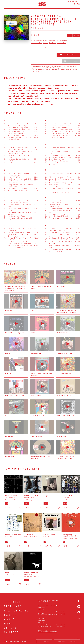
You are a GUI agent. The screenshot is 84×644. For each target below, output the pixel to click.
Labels (11, 615)
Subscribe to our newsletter (48, 631)
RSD (32, 41)
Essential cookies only (67, 641)
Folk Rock (52, 43)
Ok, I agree (44, 641)
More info (24, 641)
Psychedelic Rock (36, 43)
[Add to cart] (20, 508)
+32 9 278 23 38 (43, 602)
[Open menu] (6, 4)
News (9, 623)
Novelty (46, 43)
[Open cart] (78, 4)
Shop (17, 602)
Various (37, 28)
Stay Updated (17, 610)
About (10, 619)
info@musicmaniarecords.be (48, 600)
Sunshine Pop (61, 43)
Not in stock (71, 61)
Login (79, 1)
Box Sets (48, 41)
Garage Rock (63, 41)
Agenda (11, 628)
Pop (57, 41)
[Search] (74, 4)
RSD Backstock (39, 41)
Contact (12, 632)
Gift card (13, 606)
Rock (53, 41)
